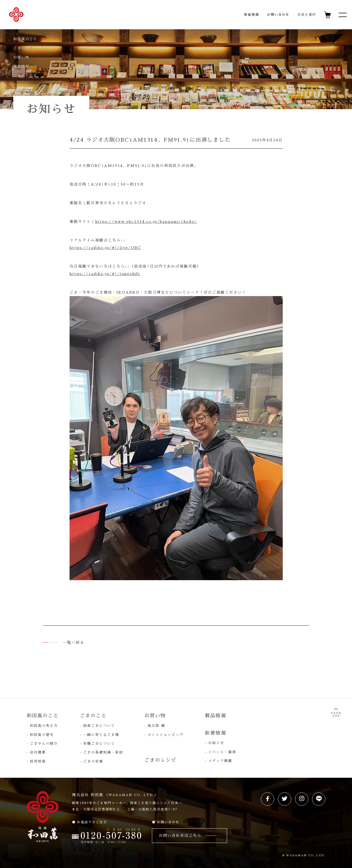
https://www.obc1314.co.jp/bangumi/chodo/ (146, 222)
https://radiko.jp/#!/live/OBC (105, 248)
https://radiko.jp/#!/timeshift (105, 274)
